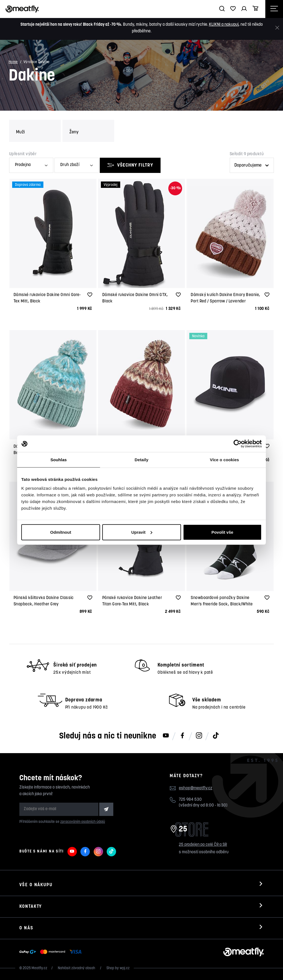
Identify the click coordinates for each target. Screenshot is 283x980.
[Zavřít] (277, 28)
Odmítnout (61, 532)
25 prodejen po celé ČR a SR (203, 845)
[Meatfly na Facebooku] (182, 736)
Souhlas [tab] (58, 460)
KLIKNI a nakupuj (224, 25)
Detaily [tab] (141, 460)
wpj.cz (125, 968)
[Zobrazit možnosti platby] (52, 952)
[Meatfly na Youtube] (166, 736)
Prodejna (23, 165)
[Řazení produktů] (252, 165)
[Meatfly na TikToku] (216, 736)
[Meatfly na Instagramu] (199, 736)
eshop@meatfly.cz (196, 788)
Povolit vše (222, 532)
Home (13, 62)
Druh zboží (70, 165)
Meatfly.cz (39, 968)
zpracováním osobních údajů (83, 822)
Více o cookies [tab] (224, 460)
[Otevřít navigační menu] (274, 9)
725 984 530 (190, 800)
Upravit (142, 532)
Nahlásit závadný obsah (77, 968)
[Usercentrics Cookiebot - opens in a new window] (238, 444)
